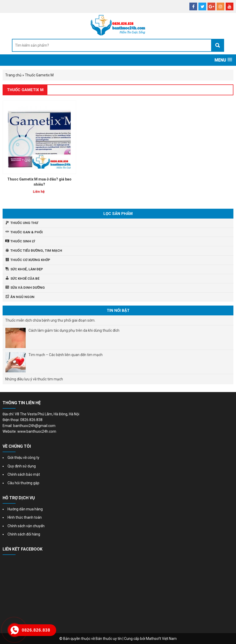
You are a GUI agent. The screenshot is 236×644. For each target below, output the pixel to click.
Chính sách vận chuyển (26, 526)
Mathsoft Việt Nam (161, 639)
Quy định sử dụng (22, 466)
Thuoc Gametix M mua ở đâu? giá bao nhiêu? (39, 182)
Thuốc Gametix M (25, 90)
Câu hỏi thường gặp (23, 483)
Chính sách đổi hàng (24, 534)
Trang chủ (13, 75)
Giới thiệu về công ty (23, 458)
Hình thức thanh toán (25, 517)
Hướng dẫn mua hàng (25, 509)
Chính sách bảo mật (24, 474)
